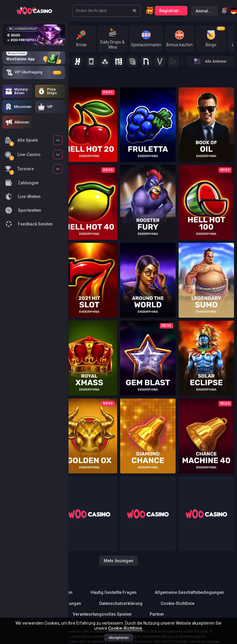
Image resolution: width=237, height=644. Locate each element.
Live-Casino (23, 156)
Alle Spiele (21, 141)
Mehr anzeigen (118, 561)
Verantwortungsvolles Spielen (102, 614)
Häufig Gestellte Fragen (114, 592)
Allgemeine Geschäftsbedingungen (189, 592)
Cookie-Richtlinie (178, 603)
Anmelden (206, 11)
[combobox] (224, 11)
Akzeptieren (119, 638)
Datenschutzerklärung (121, 603)
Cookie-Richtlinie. (126, 628)
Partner (157, 614)
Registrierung (173, 11)
